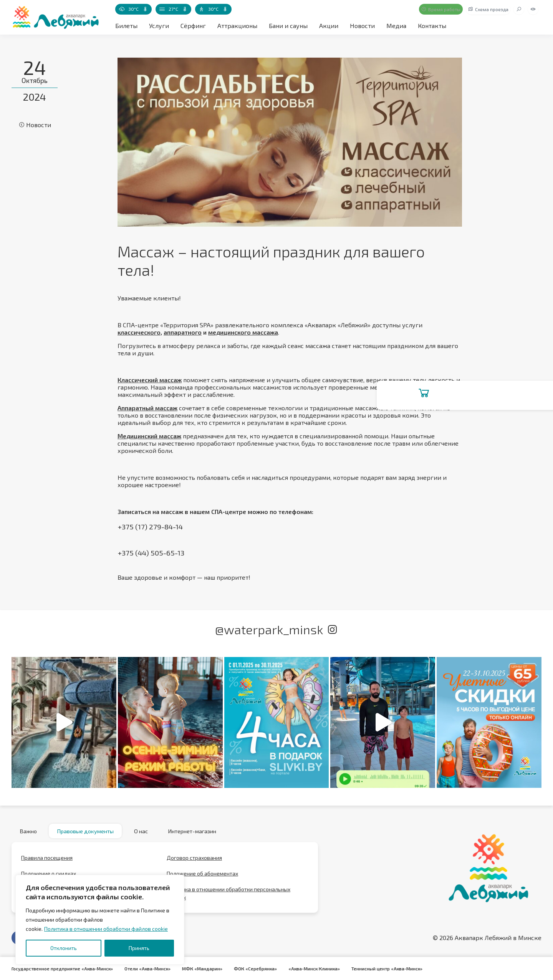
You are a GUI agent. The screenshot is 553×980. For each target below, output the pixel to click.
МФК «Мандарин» (207, 968)
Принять (139, 948)
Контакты (432, 26)
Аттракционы (237, 26)
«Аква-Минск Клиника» (321, 968)
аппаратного (183, 332)
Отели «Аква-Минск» (151, 968)
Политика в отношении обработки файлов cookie (106, 929)
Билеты (126, 26)
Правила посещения (47, 861)
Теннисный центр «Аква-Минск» (395, 968)
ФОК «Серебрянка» (261, 968)
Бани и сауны (288, 26)
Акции (329, 26)
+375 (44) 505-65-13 (152, 553)
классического (139, 332)
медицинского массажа (243, 332)
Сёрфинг (193, 26)
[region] (100, 920)
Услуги (159, 26)
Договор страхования (194, 861)
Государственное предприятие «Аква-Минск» (64, 968)
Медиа (396, 26)
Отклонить (64, 948)
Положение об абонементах (202, 877)
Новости (362, 26)
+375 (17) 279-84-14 (151, 526)
